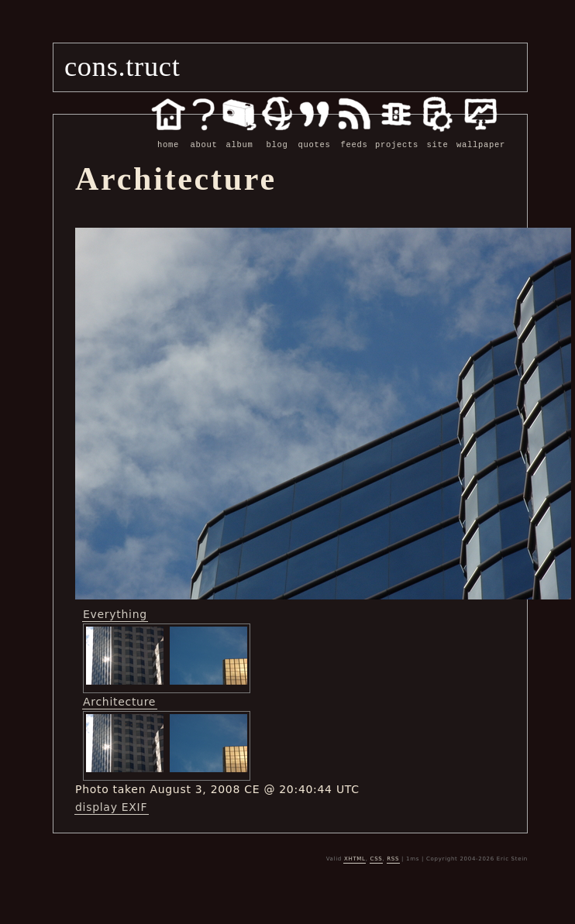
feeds (354, 136)
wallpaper (481, 136)
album (239, 136)
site (437, 136)
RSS (393, 858)
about (204, 136)
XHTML (355, 858)
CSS (377, 858)
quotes (314, 136)
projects (397, 136)
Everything (115, 613)
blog (277, 136)
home (168, 136)
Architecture (119, 701)
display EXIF (111, 806)
